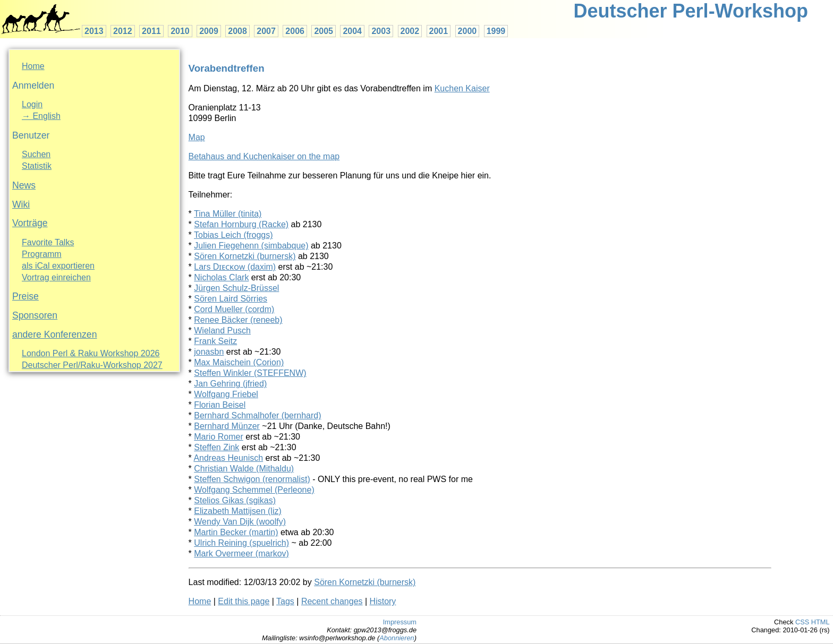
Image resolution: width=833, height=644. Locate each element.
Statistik (37, 166)
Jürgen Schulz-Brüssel (236, 288)
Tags (285, 601)
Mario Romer (218, 437)
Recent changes (332, 601)
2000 (467, 31)
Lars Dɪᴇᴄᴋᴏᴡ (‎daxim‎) (235, 267)
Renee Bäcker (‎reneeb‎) (238, 320)
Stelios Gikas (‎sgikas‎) (235, 500)
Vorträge (30, 223)
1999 (496, 31)
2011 (151, 31)
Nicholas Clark (221, 277)
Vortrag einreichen (56, 277)
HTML (821, 622)
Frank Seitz (215, 341)
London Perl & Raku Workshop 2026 (91, 353)
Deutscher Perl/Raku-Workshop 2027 (92, 365)
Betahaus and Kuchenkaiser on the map (264, 156)
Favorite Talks (48, 242)
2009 (209, 31)
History (383, 601)
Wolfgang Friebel (226, 394)
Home (33, 66)
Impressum (400, 622)
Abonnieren (397, 638)
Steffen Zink (216, 447)
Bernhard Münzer (227, 426)
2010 (180, 31)
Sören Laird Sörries (231, 299)
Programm (42, 254)
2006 (295, 31)
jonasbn (209, 352)
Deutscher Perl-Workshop (691, 11)
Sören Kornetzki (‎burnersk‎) (245, 256)
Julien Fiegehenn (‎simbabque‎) (251, 246)
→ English (41, 116)
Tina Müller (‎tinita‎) (228, 214)
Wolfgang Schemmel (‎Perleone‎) (254, 490)
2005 (324, 31)
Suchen (36, 154)
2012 (123, 31)
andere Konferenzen (54, 334)
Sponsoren (35, 315)
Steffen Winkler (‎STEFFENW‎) (250, 373)
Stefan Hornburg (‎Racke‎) (241, 224)
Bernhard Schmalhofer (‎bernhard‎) (257, 415)
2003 (381, 31)
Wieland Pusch (222, 330)
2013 (94, 31)
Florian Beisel (220, 405)
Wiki (21, 204)
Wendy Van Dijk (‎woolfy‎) (240, 522)
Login (32, 104)
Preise (25, 296)
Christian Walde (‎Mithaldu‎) (244, 469)
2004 (352, 31)
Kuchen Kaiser (462, 88)
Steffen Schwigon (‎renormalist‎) (252, 479)
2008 (237, 31)
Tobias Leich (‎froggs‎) (233, 235)
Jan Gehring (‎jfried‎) (230, 384)
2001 (439, 31)
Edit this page (244, 601)
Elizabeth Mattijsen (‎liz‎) (238, 511)
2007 (266, 31)
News (24, 185)
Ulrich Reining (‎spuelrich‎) (241, 543)
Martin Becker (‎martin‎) (236, 532)
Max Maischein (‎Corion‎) (239, 362)
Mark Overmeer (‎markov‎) (241, 553)
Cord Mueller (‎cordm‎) (234, 309)
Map (197, 137)
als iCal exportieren (58, 266)
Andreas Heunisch (228, 458)
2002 (410, 31)
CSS (802, 622)
